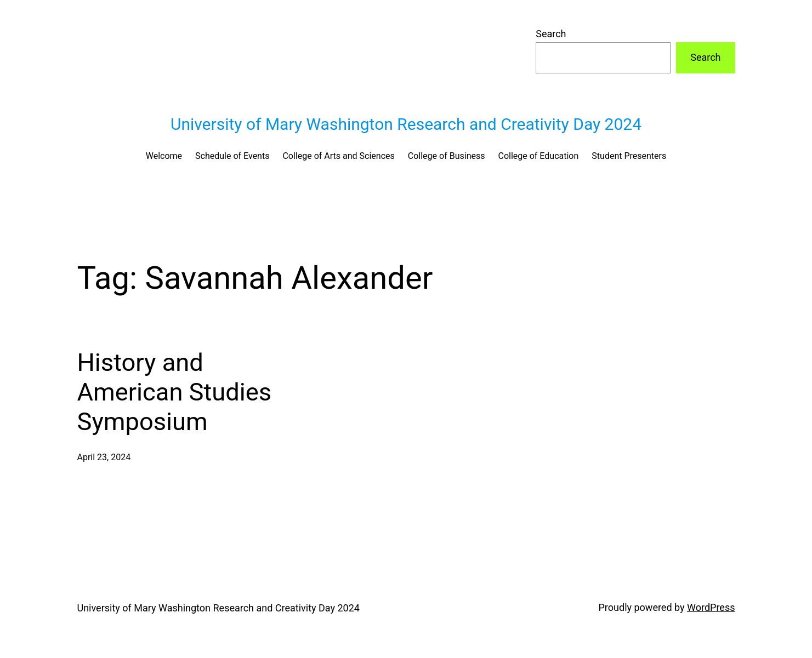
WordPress (711, 607)
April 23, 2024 (104, 457)
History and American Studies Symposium (175, 392)
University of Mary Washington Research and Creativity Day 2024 (406, 124)
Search (551, 34)
